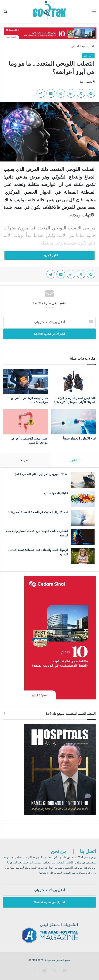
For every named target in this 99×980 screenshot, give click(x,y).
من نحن (59, 851)
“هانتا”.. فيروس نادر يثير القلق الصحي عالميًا (41, 474)
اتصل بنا (88, 851)
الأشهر (74, 460)
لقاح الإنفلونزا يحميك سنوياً (79, 438)
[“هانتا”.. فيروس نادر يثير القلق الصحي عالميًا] (83, 480)
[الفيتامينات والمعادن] (83, 499)
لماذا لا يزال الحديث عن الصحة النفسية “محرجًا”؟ (38, 512)
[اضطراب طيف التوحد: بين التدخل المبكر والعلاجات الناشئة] (83, 537)
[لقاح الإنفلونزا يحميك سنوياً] (73, 422)
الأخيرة (25, 460)
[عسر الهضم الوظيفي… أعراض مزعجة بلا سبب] (26, 381)
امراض (75, 46)
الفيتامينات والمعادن (56, 493)
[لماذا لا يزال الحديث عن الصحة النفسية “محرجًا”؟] (83, 518)
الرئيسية (88, 46)
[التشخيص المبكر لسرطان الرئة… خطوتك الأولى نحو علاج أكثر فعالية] (73, 381)
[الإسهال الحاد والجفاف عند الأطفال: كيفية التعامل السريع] (83, 556)
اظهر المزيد (49, 255)
